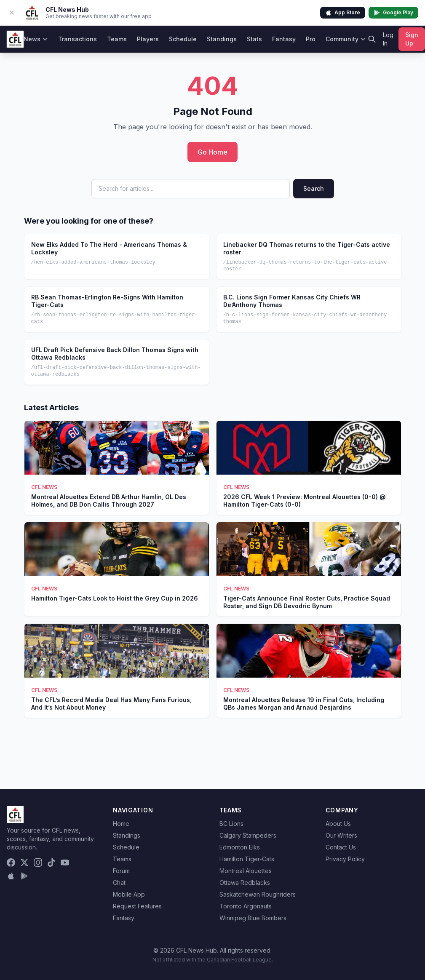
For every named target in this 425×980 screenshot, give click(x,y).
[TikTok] (51, 863)
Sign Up (412, 39)
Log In (388, 39)
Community (346, 39)
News (36, 39)
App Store (343, 13)
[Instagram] (38, 863)
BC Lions (231, 824)
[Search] (372, 39)
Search (314, 188)
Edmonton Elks (240, 847)
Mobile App (129, 894)
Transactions (78, 39)
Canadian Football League (239, 960)
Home (121, 824)
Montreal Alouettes (246, 871)
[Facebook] (11, 863)
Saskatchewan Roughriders (258, 894)
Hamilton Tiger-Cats (247, 859)
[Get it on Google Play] (24, 876)
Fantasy (284, 39)
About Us (338, 824)
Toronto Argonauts (246, 906)
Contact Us (341, 847)
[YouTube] (65, 863)
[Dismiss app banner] (12, 13)
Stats (254, 39)
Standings (222, 39)
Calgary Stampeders (248, 835)
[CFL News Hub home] (15, 39)
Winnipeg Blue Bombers (253, 918)
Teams (117, 39)
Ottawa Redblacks (245, 883)
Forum (121, 871)
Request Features (137, 906)
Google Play (393, 13)
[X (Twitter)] (24, 863)
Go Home (212, 152)
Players (148, 39)
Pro (311, 39)
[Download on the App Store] (11, 876)
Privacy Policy (345, 859)
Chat (119, 883)
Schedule (183, 39)
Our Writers (341, 835)
